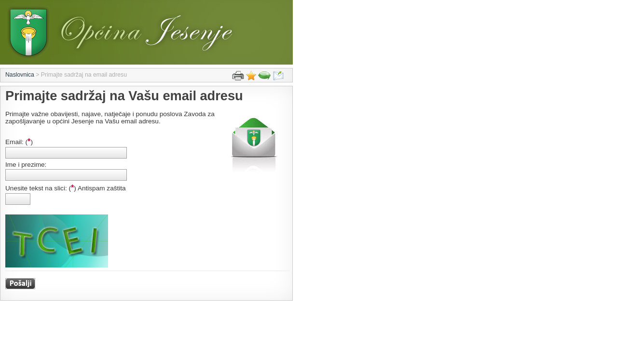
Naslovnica (20, 75)
